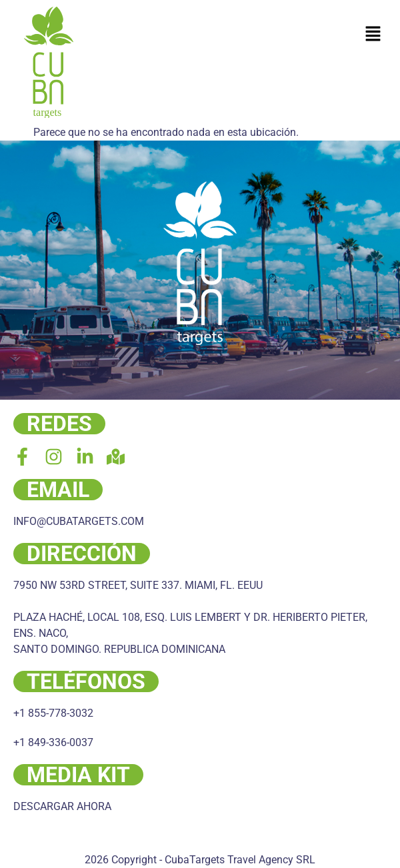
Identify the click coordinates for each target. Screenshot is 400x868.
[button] (373, 35)
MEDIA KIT (78, 775)
